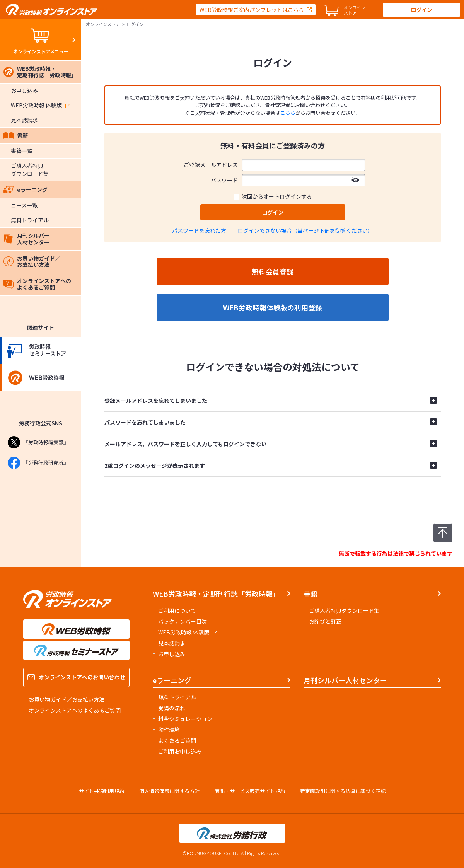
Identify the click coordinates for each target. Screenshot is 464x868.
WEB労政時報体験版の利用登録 (273, 307)
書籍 (16, 135)
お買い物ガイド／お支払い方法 (32, 262)
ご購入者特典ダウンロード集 (30, 170)
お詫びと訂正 (325, 621)
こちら (288, 113)
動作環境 (169, 730)
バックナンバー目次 (183, 621)
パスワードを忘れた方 (199, 230)
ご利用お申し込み (180, 751)
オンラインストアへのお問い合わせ (76, 677)
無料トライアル (30, 220)
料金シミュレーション (185, 719)
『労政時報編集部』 (38, 442)
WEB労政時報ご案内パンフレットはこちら (252, 10)
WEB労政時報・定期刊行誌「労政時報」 (40, 72)
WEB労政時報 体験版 (40, 105)
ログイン (421, 10)
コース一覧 (24, 205)
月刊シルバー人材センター (26, 239)
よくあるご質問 (177, 740)
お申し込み (24, 90)
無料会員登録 (273, 271)
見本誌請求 (24, 120)
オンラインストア (103, 24)
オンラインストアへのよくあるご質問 (37, 284)
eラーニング (26, 189)
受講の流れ (172, 708)
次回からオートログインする (277, 196)
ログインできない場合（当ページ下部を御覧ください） (305, 230)
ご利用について (177, 610)
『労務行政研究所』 (38, 463)
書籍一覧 (22, 151)
